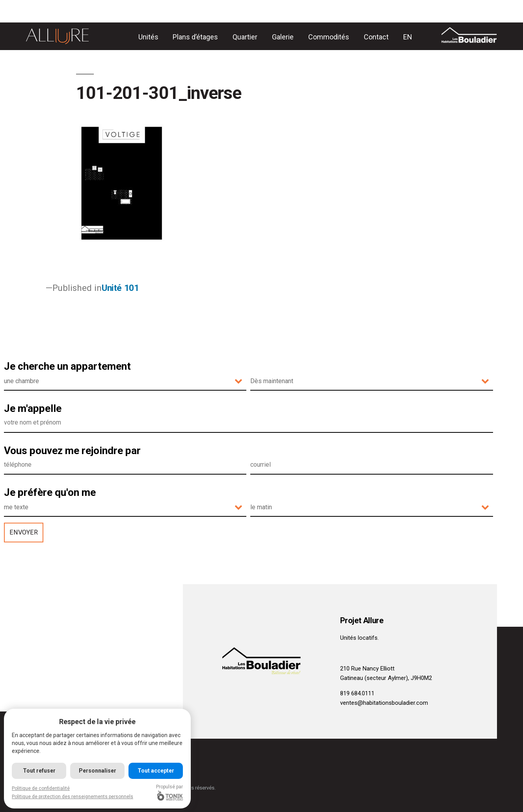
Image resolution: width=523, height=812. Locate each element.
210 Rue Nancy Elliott (367, 669)
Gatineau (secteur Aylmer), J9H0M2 (386, 678)
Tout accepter (156, 771)
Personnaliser (98, 771)
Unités (148, 37)
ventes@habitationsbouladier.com (384, 703)
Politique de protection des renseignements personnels (73, 797)
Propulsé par (170, 792)
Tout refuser (39, 771)
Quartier (245, 37)
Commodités (329, 37)
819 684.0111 (357, 693)
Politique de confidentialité (41, 788)
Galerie (283, 37)
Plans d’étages (195, 37)
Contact (376, 37)
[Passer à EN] (408, 37)
